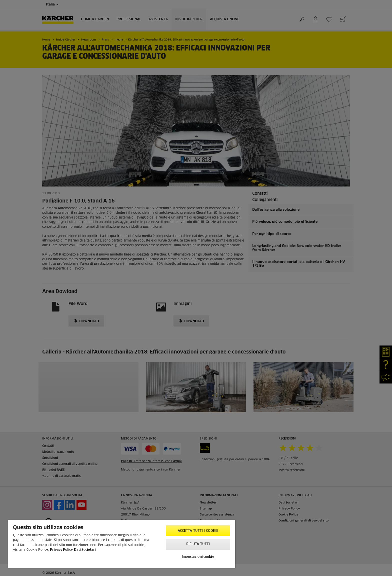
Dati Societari (85, 550)
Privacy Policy (61, 550)
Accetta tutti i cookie (198, 531)
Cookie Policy (37, 550)
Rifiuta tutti (198, 544)
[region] (122, 544)
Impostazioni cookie (198, 557)
